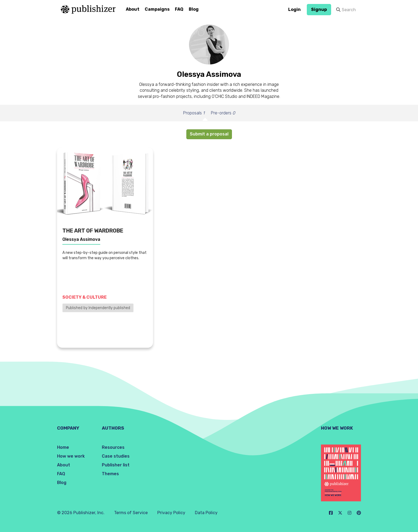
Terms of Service (131, 513)
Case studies (116, 456)
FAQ (179, 9)
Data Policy (206, 513)
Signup (319, 9)
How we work (71, 456)
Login (294, 9)
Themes (110, 474)
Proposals (194, 113)
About (133, 9)
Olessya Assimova (81, 239)
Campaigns (157, 9)
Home (63, 447)
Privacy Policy (171, 513)
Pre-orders (223, 113)
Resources (113, 447)
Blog (194, 9)
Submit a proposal (209, 134)
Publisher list (116, 465)
